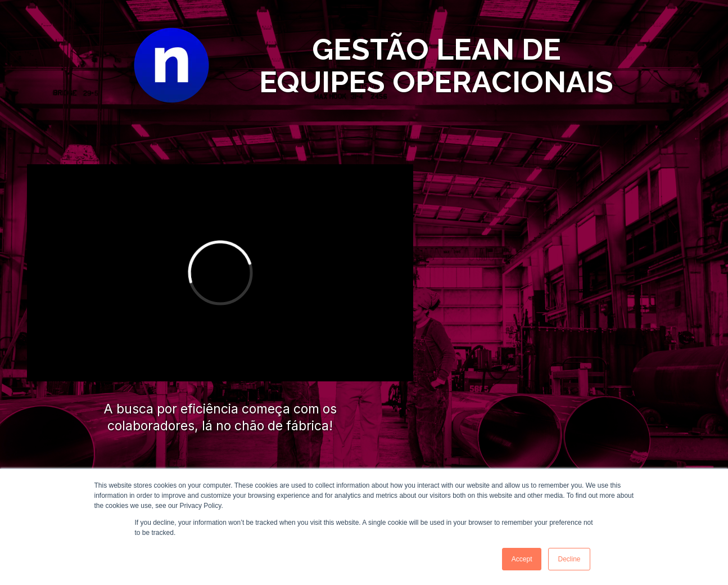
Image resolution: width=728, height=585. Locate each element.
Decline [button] (569, 559)
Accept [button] (522, 559)
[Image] (171, 65)
